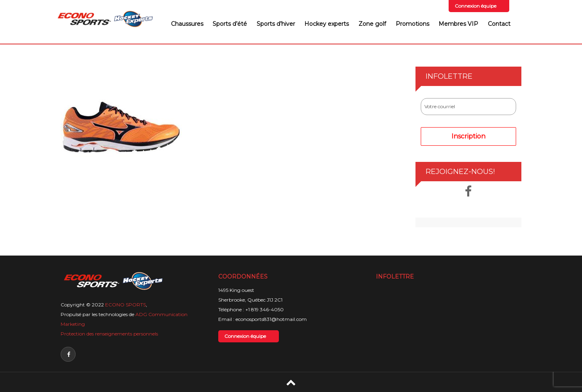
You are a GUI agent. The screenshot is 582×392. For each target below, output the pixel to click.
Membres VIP (458, 24)
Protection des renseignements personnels (109, 334)
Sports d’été (230, 24)
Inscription (468, 136)
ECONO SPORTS (125, 305)
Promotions (412, 24)
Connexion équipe (476, 6)
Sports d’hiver (276, 24)
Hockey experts (327, 24)
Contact (499, 24)
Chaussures (187, 24)
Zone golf (372, 24)
